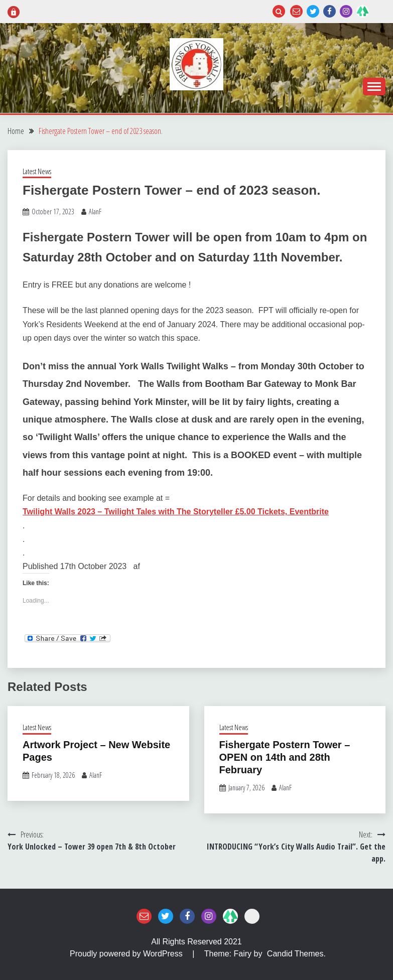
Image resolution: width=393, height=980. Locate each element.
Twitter (313, 11)
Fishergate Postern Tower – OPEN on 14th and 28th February (285, 757)
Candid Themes (295, 954)
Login (379, 11)
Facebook (330, 11)
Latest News (37, 171)
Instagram (346, 11)
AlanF (95, 212)
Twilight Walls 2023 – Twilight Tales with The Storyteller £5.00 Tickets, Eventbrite (176, 512)
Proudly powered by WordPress (127, 954)
